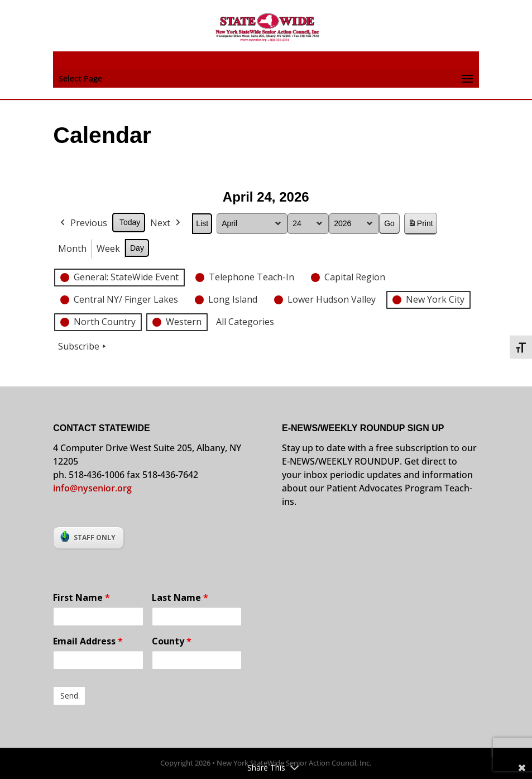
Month (72, 248)
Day (137, 247)
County (172, 641)
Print (420, 225)
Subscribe (83, 347)
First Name (82, 598)
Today (130, 222)
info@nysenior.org (92, 488)
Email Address (88, 641)
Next (167, 223)
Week (108, 248)
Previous (83, 223)
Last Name (180, 598)
